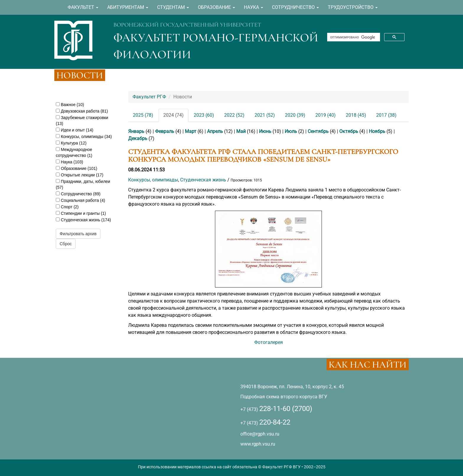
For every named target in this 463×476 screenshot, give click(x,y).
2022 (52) (234, 115)
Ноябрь (377, 131)
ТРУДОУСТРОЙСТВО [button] (353, 7)
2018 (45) (356, 115)
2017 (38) (386, 115)
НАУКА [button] (253, 7)
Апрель (215, 131)
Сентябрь (318, 131)
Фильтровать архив (78, 234)
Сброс (66, 244)
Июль (291, 131)
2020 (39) (295, 115)
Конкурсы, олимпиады (153, 180)
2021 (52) (265, 115)
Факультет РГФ (149, 97)
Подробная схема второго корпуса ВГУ (284, 397)
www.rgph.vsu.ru (258, 444)
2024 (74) (173, 115)
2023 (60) (204, 115)
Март (191, 131)
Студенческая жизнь (203, 180)
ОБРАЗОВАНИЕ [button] (216, 7)
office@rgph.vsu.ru (260, 434)
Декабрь (138, 138)
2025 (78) (143, 115)
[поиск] (353, 37)
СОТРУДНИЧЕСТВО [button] (295, 7)
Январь (136, 131)
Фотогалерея (269, 342)
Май (241, 131)
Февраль (165, 131)
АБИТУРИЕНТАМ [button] (128, 7)
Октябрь (349, 131)
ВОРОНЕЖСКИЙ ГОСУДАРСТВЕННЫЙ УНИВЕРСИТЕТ (187, 25)
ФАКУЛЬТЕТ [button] (83, 7)
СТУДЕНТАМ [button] (173, 7)
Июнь (265, 131)
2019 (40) (326, 115)
